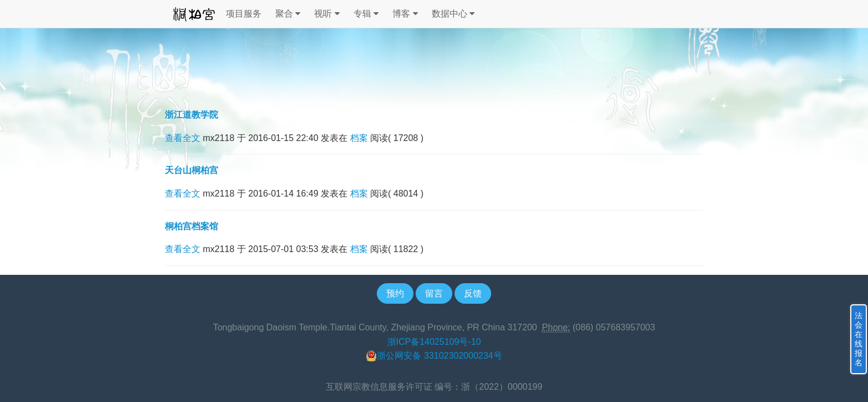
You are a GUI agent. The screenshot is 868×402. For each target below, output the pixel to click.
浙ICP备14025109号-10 (434, 342)
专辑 (366, 14)
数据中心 (453, 14)
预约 (395, 293)
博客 (405, 14)
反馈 (473, 293)
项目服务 (244, 14)
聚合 (288, 14)
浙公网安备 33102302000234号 (434, 356)
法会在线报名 (859, 339)
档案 (359, 138)
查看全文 (183, 138)
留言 (434, 293)
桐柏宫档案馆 (191, 226)
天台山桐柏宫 (191, 170)
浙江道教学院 (191, 115)
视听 (327, 14)
